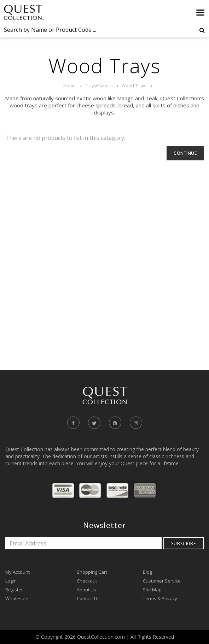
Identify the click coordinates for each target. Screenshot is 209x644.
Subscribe (184, 543)
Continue (185, 153)
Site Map (152, 590)
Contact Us (88, 598)
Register (14, 590)
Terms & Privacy (160, 598)
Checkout (87, 581)
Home (69, 86)
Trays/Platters (99, 86)
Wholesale (17, 598)
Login (11, 581)
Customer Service (162, 581)
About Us (86, 590)
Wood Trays (134, 86)
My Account (18, 572)
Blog (147, 572)
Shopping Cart (92, 572)
